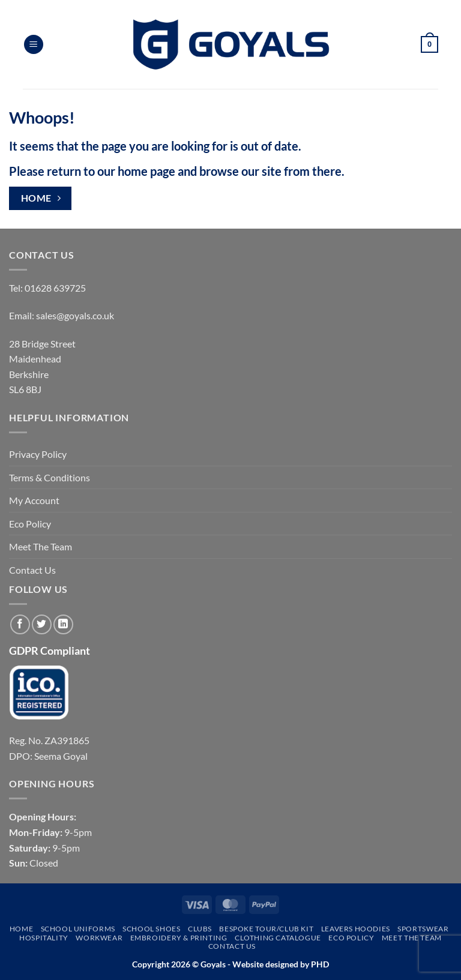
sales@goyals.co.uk (75, 315)
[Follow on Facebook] (20, 624)
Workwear (99, 938)
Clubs (200, 929)
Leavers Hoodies (356, 929)
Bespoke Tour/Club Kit (266, 929)
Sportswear (423, 929)
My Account (34, 500)
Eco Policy (30, 524)
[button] (34, 45)
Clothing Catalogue (278, 938)
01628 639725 (55, 288)
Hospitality (44, 938)
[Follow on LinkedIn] (63, 624)
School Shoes (151, 929)
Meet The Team (41, 546)
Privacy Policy (38, 454)
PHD (319, 964)
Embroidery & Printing (179, 938)
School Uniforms (78, 929)
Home (21, 929)
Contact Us (32, 570)
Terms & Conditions (50, 477)
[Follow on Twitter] (42, 624)
